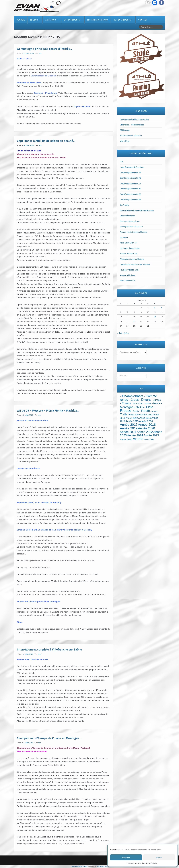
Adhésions (52, 20)
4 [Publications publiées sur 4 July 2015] (155, 308)
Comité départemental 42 (130, 189)
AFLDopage (125, 130)
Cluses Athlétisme (127, 216)
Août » (126, 333)
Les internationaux (98, 20)
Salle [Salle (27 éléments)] (151, 439)
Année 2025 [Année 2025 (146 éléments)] (151, 435)
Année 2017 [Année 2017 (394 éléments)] (129, 425)
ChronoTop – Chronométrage (132, 125)
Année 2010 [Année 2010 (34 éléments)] (146, 415)
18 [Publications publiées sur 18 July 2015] (155, 317)
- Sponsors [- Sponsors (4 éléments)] (154, 411)
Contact (143, 20)
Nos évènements (123, 20)
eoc (40, 54)
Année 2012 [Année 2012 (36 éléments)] (132, 418)
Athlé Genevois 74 (128, 281)
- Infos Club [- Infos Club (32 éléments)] (137, 403)
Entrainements (73, 20)
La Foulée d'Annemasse (130, 248)
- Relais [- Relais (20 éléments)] (135, 411)
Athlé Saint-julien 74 (128, 243)
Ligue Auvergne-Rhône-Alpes (132, 167)
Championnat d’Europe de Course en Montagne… (49, 738)
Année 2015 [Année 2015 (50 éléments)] (132, 421)
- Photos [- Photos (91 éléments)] (139, 407)
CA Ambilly (124, 205)
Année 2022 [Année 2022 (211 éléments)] (145, 432)
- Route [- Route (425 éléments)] (145, 411)
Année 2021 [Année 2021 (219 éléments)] (128, 432)
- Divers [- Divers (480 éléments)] (145, 400)
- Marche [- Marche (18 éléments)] (147, 404)
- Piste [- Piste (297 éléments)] (149, 407)
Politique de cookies (134, 863)
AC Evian (124, 237)
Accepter (126, 857)
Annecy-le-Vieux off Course (131, 227)
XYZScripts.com (102, 866)
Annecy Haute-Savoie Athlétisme (134, 232)
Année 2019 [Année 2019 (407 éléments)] (129, 428)
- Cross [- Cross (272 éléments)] (134, 400)
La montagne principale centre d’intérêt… (44, 49)
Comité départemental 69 (130, 200)
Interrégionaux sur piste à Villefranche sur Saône (49, 650)
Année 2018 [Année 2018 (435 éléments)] (147, 425)
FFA (122, 162)
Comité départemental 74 (130, 172)
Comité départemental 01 (130, 183)
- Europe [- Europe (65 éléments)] (156, 400)
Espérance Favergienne (130, 221)
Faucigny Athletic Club (129, 270)
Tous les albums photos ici (131, 136)
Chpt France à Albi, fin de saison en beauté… (46, 141)
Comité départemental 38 (130, 194)
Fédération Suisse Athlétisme (132, 259)
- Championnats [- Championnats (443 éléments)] (132, 396)
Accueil (21, 20)
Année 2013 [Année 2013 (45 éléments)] (145, 418)
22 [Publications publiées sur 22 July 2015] (134, 321)
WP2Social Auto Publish (79, 866)
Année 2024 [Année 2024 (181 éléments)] (135, 435)
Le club (35, 20)
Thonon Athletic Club (129, 254)
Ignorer (159, 857)
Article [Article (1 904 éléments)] (138, 439)
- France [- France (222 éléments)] (126, 403)
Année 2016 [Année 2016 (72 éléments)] (146, 421)
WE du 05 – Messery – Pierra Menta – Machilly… (48, 411)
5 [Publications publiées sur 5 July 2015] (162, 308)
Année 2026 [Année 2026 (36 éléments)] (126, 439)
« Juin (120, 333)
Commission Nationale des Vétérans (135, 265)
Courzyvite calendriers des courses (135, 119)
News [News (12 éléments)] (146, 440)
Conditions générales (150, 863)
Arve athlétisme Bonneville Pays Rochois (137, 210)
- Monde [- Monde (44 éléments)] (156, 403)
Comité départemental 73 (130, 178)
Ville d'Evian (125, 141)
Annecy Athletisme (128, 275)
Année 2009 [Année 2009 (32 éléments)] (134, 415)
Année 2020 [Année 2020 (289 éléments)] (147, 428)
